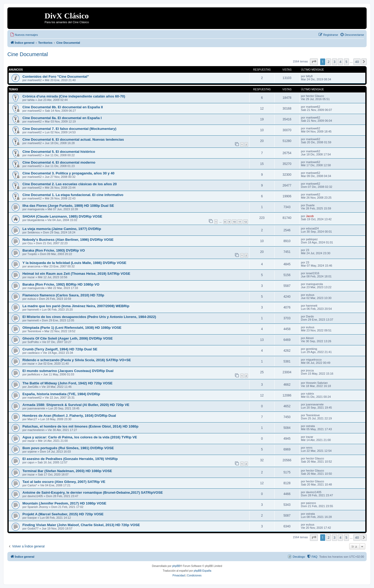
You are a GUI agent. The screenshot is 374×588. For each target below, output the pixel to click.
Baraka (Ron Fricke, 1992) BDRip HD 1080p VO (61, 284)
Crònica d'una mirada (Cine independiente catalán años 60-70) (74, 96)
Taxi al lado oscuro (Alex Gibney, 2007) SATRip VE (64, 482)
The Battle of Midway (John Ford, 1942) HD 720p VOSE (67, 383)
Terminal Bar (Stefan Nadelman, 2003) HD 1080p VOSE (67, 471)
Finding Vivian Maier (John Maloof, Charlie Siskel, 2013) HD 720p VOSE (81, 525)
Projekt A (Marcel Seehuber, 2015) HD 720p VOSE (63, 514)
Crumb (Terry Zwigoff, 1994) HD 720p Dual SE (60, 349)
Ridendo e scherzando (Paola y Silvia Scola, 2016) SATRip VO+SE (77, 360)
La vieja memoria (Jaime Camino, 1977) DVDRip (62, 229)
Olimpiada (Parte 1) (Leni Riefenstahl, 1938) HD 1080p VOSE (72, 328)
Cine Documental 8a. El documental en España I (62, 118)
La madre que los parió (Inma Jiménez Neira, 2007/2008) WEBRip (76, 306)
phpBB (176, 566)
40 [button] (357, 62)
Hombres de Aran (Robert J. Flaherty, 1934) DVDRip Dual (69, 416)
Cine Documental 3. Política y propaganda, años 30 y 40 (68, 173)
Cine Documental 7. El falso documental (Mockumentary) (69, 129)
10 (234, 222)
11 (240, 222)
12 (246, 222)
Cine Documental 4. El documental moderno (59, 162)
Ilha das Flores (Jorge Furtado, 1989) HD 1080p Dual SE (68, 206)
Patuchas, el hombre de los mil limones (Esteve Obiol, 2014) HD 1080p (80, 426)
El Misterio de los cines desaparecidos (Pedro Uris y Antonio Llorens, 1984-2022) (89, 317)
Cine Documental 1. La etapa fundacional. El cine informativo (73, 195)
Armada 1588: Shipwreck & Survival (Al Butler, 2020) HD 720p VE (76, 405)
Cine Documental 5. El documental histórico (59, 152)
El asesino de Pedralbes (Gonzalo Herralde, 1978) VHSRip (70, 459)
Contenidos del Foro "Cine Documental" (56, 77)
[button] (314, 62)
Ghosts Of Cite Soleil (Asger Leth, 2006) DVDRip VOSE (68, 338)
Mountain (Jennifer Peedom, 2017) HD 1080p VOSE (64, 503)
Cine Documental (28, 54)
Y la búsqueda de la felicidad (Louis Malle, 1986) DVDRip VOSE (74, 263)
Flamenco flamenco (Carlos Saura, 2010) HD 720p (63, 295)
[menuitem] (24, 35)
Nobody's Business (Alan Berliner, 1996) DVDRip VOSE (68, 240)
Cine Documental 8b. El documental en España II (63, 107)
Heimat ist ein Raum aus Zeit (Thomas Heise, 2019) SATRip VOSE (76, 274)
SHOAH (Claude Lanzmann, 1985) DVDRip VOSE (62, 216)
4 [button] (340, 62)
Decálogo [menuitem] (299, 557)
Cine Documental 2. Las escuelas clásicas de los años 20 (70, 184)
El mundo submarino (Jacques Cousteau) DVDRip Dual (68, 371)
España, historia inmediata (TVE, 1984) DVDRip (61, 394)
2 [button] (329, 62)
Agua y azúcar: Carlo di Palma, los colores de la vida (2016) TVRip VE (80, 437)
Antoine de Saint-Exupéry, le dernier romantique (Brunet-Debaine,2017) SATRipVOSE (93, 493)
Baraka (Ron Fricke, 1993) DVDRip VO (54, 250)
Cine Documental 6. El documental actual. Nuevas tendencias (73, 139)
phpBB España (202, 571)
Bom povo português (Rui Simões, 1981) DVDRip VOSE (68, 448)
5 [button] (346, 62)
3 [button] (335, 62)
